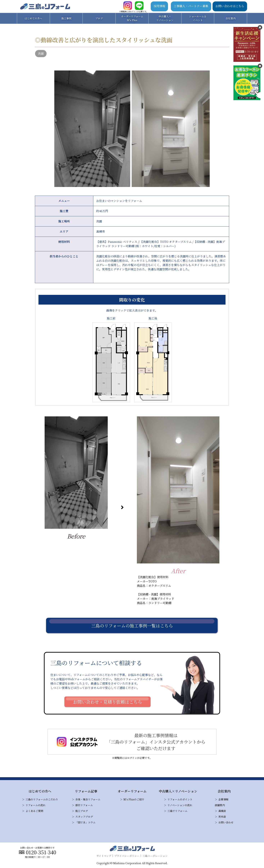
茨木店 (222, 817)
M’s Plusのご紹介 (134, 799)
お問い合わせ (226, 822)
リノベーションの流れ (180, 805)
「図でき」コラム (85, 822)
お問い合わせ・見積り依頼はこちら (108, 702)
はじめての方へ (33, 18)
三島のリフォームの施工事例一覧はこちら (132, 626)
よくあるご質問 (34, 811)
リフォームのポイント (180, 799)
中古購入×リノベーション (165, 18)
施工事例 (66, 18)
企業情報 (223, 799)
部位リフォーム (84, 805)
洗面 (41, 53)
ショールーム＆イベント (198, 18)
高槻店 (222, 811)
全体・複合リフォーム (88, 799)
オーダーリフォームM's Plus (132, 18)
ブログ (99, 18)
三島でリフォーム (177, 811)
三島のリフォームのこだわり (42, 799)
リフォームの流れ (36, 805)
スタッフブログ (84, 817)
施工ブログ (82, 811)
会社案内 (231, 18)
